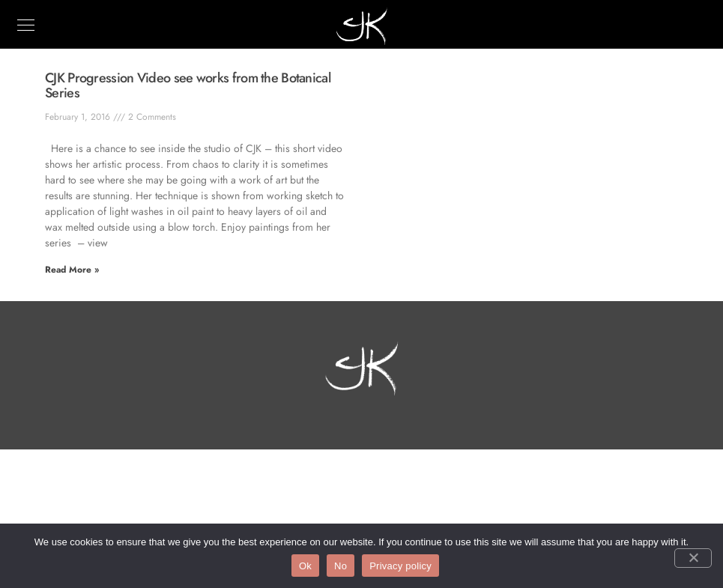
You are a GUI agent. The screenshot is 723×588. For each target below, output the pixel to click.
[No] (693, 558)
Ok (305, 566)
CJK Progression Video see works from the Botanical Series (188, 85)
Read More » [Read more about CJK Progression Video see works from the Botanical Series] (72, 270)
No (341, 566)
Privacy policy (400, 566)
